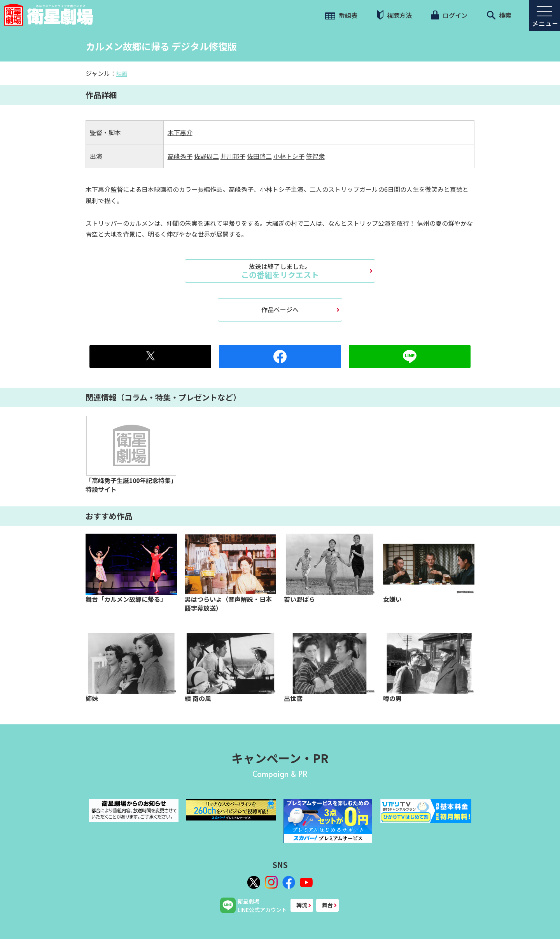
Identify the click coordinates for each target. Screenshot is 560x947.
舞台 (327, 905)
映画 (122, 74)
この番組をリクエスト (280, 271)
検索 (499, 15)
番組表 (341, 15)
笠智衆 (315, 156)
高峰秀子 (180, 156)
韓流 (302, 905)
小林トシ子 (289, 156)
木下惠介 (180, 132)
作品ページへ (280, 309)
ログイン (449, 15)
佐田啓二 (259, 156)
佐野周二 (206, 156)
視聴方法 (394, 15)
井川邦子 (233, 156)
